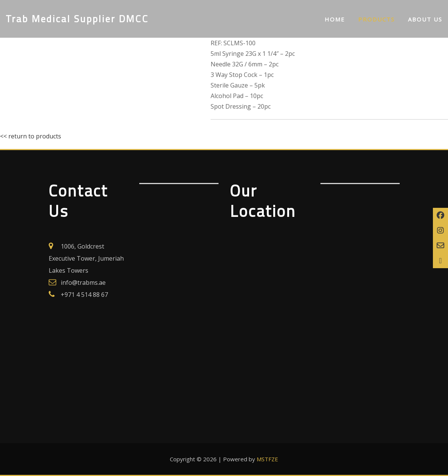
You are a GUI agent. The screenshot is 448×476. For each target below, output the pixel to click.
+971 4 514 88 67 (84, 295)
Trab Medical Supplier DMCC (77, 19)
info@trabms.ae (83, 283)
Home (335, 19)
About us (425, 19)
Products (376, 19)
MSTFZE (267, 459)
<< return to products (31, 136)
